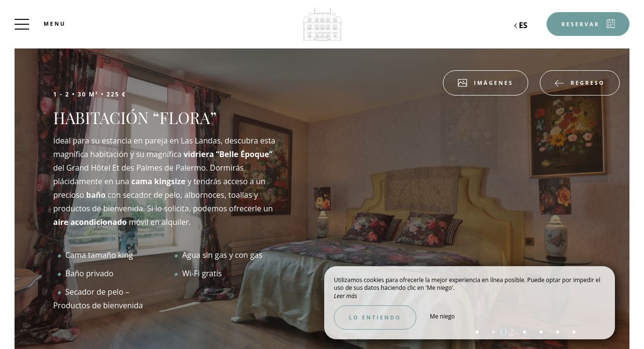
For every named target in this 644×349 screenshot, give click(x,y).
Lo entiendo (375, 317)
